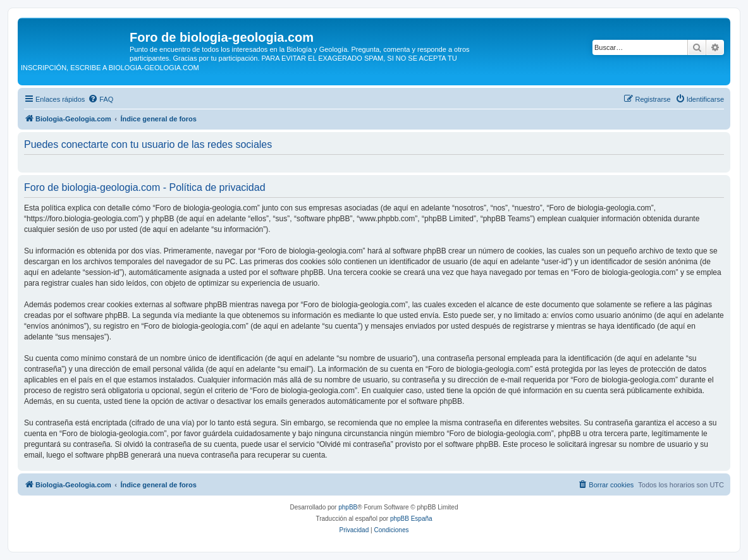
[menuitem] (101, 99)
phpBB (348, 507)
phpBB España (411, 519)
